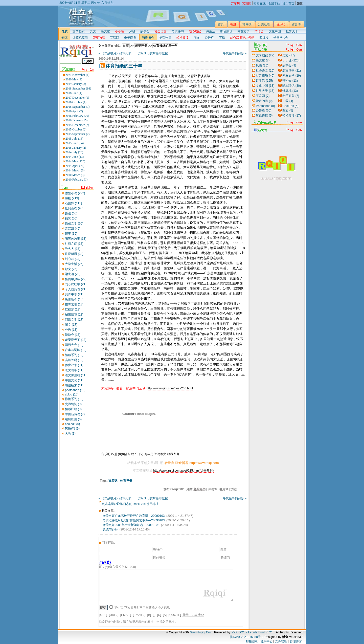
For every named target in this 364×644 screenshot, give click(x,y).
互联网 (115, 38)
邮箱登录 (252, 641)
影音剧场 (226, 31)
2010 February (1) (76, 180)
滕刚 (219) (72, 198)
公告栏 (209, 38)
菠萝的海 (264, 101)
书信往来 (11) (74, 385)
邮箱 (223, 549)
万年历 (149, 454)
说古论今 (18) (74, 299)
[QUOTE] (175, 615)
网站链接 (159, 558)
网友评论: (108, 543)
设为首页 (288, 3)
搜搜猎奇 (124, 454)
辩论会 (290, 81)
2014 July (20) (74, 152)
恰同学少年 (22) (76, 279)
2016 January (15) (76, 120)
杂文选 (105, 31)
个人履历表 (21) (76, 289)
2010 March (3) (75, 175)
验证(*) (225, 558)
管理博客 (296, 641)
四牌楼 (264, 38)
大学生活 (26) (74, 264)
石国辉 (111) (73, 203)
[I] (154, 615)
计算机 (290, 91)
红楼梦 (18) (73, 309)
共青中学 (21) (74, 294)
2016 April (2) (74, 111)
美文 (93, 31)
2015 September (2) (77, 134)
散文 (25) (71, 269)
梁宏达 (113, 481)
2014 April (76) (75, 166)
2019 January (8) (76, 84)
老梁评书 (178, 31)
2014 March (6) (75, 170)
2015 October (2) (76, 129)
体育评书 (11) (74, 365)
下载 (222, 38)
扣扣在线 (260, 3)
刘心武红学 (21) (76, 284)
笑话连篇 (165, 38)
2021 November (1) (77, 75)
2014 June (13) (75, 157)
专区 (64, 38)
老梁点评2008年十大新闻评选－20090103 (131, 525)
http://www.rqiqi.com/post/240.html (170, 388)
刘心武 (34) (73, 259)
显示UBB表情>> (193, 615)
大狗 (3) (70, 434)
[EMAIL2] (139, 615)
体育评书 (126, 481)
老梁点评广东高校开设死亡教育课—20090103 (134, 516)
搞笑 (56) (71, 218)
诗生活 (211, 31)
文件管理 (281, 641)
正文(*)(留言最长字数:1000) (117, 567)
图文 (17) (71, 325)
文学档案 (79, 31)
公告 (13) (71, 330)
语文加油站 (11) (76, 375)
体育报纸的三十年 (165, 46)
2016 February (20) (77, 116)
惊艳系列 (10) (74, 399)
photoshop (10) (75, 390)
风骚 (132, 31)
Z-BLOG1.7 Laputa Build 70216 (253, 632)
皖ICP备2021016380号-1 (247, 637)
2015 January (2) (76, 148)
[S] (165, 615)
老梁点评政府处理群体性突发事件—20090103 (134, 520)
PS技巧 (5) (72, 429)
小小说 (291, 60)
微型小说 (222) (75, 193)
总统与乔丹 (110, 529)
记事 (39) (71, 234)
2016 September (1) (77, 107)
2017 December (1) (77, 98)
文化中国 (275, 31)
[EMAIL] (126, 615)
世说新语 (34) (74, 254)
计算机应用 (80, 38)
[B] (149, 615)
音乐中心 (266, 641)
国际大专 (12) (74, 345)
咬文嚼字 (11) (74, 370)
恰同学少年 (281, 38)
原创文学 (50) (74, 224)
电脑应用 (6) (73, 419)
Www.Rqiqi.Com (201, 632)
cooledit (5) (72, 424)
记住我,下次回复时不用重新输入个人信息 (142, 608)
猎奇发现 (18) (74, 304)
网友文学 (243, 31)
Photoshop (265, 106)
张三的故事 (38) (76, 239)
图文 (197, 38)
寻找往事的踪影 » (235, 53)
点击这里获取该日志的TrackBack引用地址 (130, 504)
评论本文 (160, 454)
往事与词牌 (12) (76, 350)
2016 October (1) (76, 102)
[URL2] (114, 615)
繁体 (300, 3)
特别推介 (148, 38)
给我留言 (173, 454)
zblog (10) (72, 394)
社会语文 (265, 71)
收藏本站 (274, 3)
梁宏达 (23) (73, 274)
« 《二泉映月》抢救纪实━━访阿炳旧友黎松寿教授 (133, 53)
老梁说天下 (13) (76, 340)
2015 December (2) (77, 125)
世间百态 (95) (74, 208)
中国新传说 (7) (75, 414)
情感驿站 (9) (73, 409)
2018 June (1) (74, 93)
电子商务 (130, 38)
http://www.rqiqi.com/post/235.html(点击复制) (183, 471)
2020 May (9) (74, 79)
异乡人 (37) (73, 249)
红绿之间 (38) (74, 244)
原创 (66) (71, 213)
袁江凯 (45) (73, 229)
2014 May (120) (75, 161)
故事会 (145, 31)
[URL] (103, 615)
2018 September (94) (78, 88)
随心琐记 (292, 86)
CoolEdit (290, 106)
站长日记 (137, 454)
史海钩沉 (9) (73, 404)
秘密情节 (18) (74, 315)
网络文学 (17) (74, 320)
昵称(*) (158, 549)
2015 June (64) (75, 143)
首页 (126, 46)
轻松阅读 (292, 116)
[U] (159, 615)
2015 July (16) (74, 139)
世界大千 (292, 31)
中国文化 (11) (74, 380)
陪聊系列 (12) (74, 355)
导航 (64, 31)
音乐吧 (106, 454)
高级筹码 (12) (74, 360)
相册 (114, 454)
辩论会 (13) (73, 335)
